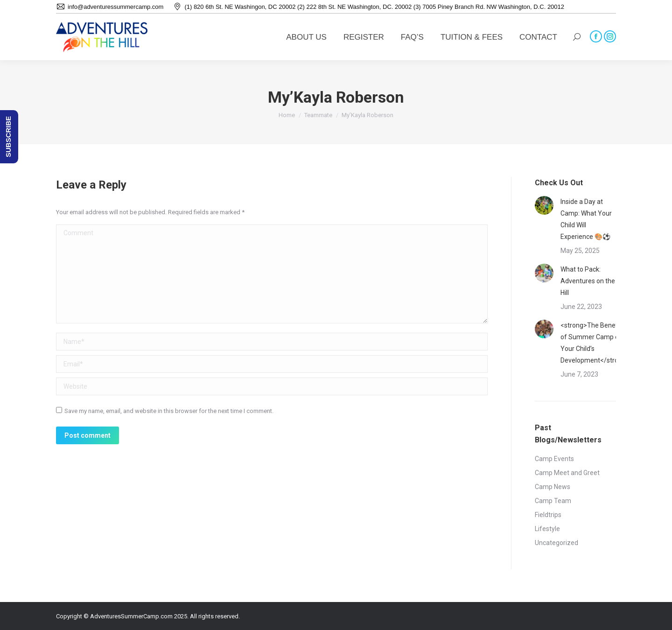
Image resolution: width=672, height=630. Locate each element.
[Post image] (544, 205)
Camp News (553, 487)
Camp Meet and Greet (567, 473)
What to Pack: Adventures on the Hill (588, 281)
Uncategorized (556, 543)
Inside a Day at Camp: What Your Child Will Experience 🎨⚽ (586, 219)
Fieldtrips (548, 515)
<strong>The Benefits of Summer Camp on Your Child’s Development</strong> (595, 343)
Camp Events (554, 459)
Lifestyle (547, 529)
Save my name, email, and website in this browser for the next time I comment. (169, 411)
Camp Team (553, 501)
